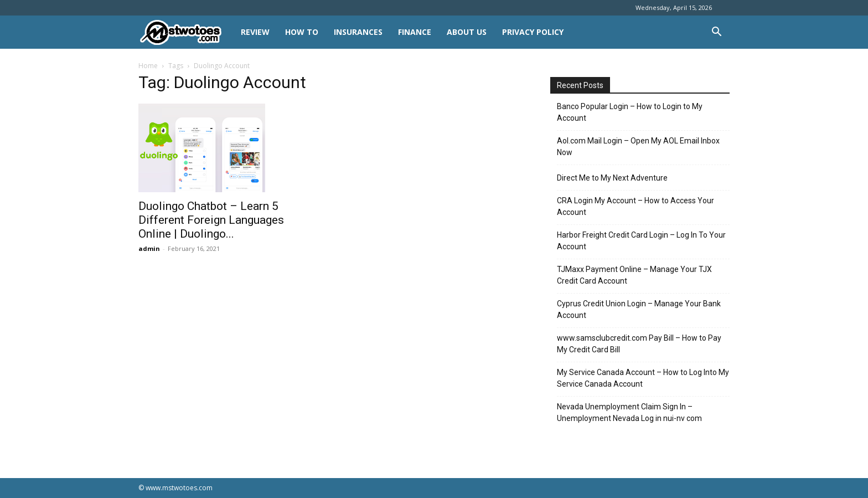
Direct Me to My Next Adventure (612, 178)
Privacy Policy (533, 32)
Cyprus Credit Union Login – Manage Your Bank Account (639, 309)
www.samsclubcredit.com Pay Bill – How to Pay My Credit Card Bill (639, 344)
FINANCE (415, 32)
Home (148, 66)
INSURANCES (358, 32)
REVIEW (255, 32)
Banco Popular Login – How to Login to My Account (630, 112)
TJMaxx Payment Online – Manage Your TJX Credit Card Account (634, 275)
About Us (467, 32)
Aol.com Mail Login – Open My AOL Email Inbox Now (638, 147)
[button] (716, 33)
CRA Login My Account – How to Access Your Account (635, 206)
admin (149, 248)
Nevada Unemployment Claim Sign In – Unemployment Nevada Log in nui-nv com (629, 412)
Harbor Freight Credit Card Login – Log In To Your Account (641, 241)
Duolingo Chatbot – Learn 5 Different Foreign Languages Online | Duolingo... (211, 220)
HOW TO (302, 32)
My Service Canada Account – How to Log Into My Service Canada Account (643, 378)
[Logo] (186, 32)
